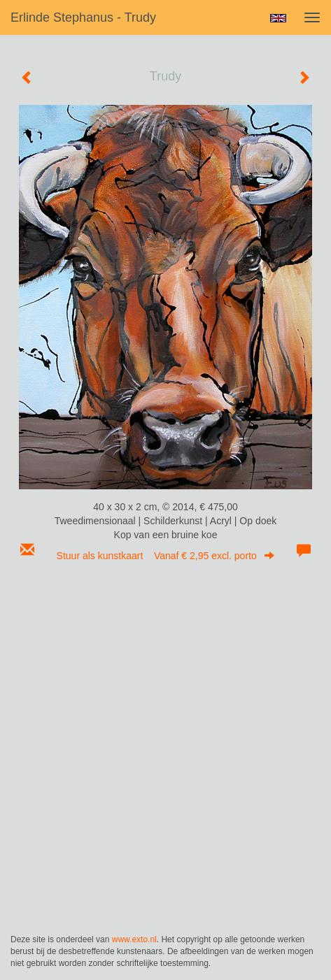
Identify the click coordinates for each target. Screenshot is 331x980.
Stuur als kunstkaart (166, 556)
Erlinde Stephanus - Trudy (83, 17)
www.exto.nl (134, 939)
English (278, 18)
